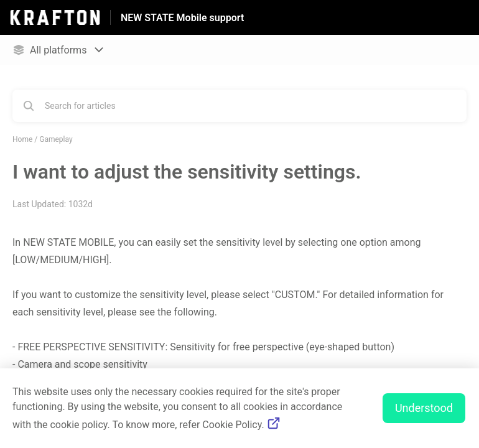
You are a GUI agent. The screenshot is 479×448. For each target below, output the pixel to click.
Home (22, 139)
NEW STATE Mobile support (182, 18)
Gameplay (56, 139)
